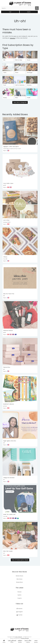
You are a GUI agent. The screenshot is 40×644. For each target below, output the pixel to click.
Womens (29, 85)
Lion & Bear (6, 220)
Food (5, 85)
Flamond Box (7, 367)
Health (29, 98)
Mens (17, 98)
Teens (5, 72)
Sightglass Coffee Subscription (11, 147)
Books (29, 60)
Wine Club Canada (8, 551)
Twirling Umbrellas (25, 638)
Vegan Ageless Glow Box (10, 441)
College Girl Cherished (9, 478)
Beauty (5, 98)
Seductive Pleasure (8, 330)
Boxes (12, 641)
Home (4, 641)
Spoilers (36, 641)
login (10, 12)
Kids (4, 60)
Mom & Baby (19, 60)
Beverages (30, 72)
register (29, 12)
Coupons (28, 641)
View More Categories (20, 102)
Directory (13, 38)
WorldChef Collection (9, 404)
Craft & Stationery (20, 85)
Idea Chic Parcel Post (9, 294)
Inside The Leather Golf (9, 514)
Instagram (20, 612)
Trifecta (5, 257)
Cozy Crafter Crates (8, 183)
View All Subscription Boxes (20, 560)
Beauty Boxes (20, 582)
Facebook (20, 609)
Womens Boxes (20, 576)
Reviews (20, 641)
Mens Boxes (20, 579)
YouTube (20, 615)
